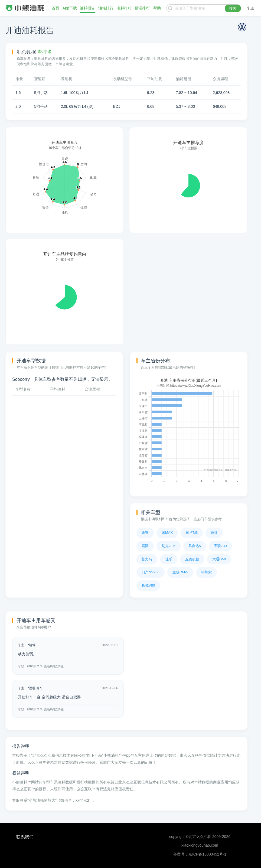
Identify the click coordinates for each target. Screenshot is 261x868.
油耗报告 (87, 8)
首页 (56, 8)
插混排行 (142, 8)
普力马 (147, 559)
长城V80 (148, 585)
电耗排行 (124, 8)
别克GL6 (169, 546)
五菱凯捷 (192, 559)
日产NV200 (151, 572)
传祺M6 (192, 533)
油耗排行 (106, 8)
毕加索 (206, 572)
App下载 (70, 8)
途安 (145, 533)
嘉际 (145, 546)
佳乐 (169, 559)
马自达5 (195, 546)
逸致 (214, 533)
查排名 (45, 52)
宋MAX (167, 533)
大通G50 (219, 559)
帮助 (157, 8)
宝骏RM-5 (180, 572)
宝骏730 (220, 546)
